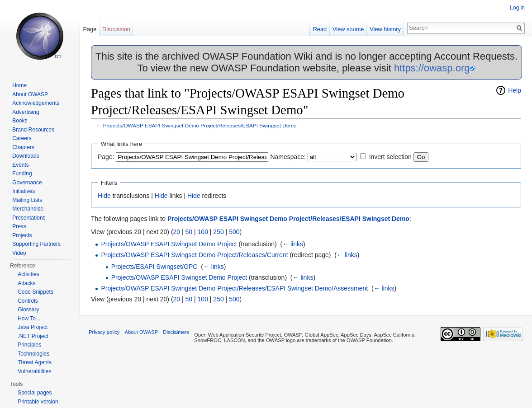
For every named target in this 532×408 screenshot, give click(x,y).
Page (90, 29)
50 (189, 232)
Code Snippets (36, 292)
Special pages (35, 393)
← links (293, 244)
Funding (22, 174)
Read (320, 29)
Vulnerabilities (34, 371)
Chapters (23, 147)
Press (19, 226)
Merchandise (28, 209)
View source (348, 29)
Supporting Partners (36, 244)
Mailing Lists (27, 200)
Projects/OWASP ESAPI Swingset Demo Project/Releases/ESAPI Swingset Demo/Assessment (234, 288)
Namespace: (288, 157)
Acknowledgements (36, 103)
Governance (27, 183)
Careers (22, 138)
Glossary (28, 310)
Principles (29, 345)
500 (234, 232)
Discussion (116, 29)
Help (515, 90)
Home (19, 85)
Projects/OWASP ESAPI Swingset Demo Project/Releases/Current (194, 255)
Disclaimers (176, 332)
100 (203, 232)
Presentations (29, 218)
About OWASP (30, 94)
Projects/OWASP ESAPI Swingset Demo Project (169, 244)
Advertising (26, 112)
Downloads (26, 156)
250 (218, 232)
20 (177, 232)
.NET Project (33, 336)
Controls (28, 301)
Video (19, 253)
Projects (22, 235)
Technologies (33, 354)
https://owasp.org (432, 68)
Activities (28, 274)
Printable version (38, 402)
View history (385, 29)
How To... (29, 319)
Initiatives (24, 191)
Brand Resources (33, 130)
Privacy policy (104, 332)
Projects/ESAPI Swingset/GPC (154, 267)
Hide (104, 196)
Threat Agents (35, 362)
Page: (106, 157)
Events (21, 165)
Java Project (33, 327)
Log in (517, 8)
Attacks (26, 283)
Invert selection (390, 157)
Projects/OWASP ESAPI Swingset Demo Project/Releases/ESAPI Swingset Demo (200, 125)
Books (20, 121)
